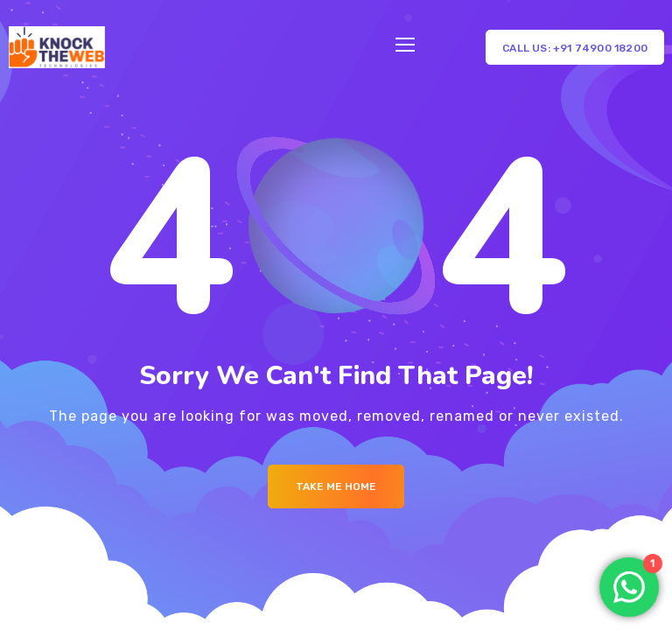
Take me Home (336, 486)
